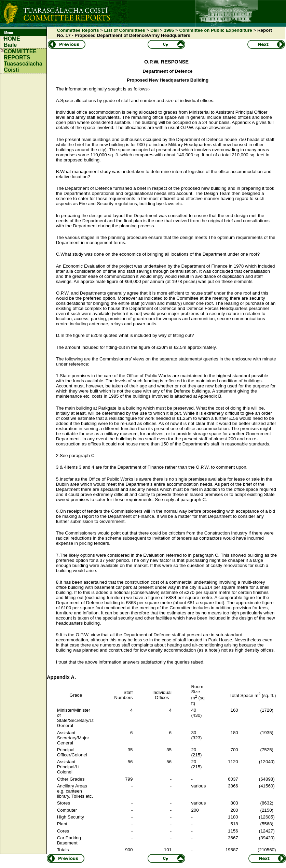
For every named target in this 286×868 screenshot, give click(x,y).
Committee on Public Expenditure (215, 30)
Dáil (154, 30)
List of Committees (125, 30)
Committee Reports (78, 30)
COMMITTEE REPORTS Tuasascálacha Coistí (23, 61)
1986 (169, 30)
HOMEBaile (12, 42)
